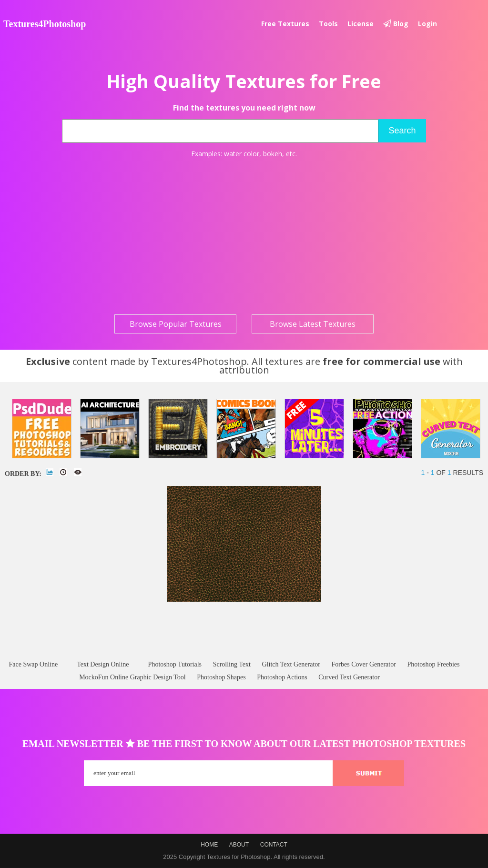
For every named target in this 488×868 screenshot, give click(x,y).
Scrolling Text (232, 664)
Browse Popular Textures (176, 324)
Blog (396, 24)
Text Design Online (103, 664)
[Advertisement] (244, 236)
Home (209, 845)
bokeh (273, 154)
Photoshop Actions (282, 677)
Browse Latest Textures (313, 324)
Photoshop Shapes (221, 677)
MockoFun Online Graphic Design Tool (132, 677)
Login (427, 24)
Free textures (285, 24)
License (361, 24)
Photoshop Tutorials (175, 664)
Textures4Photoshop (45, 24)
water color (242, 154)
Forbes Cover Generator (364, 664)
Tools (328, 24)
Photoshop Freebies (433, 664)
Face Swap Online (33, 664)
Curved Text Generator (349, 677)
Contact (274, 845)
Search (402, 131)
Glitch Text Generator (291, 664)
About (239, 845)
